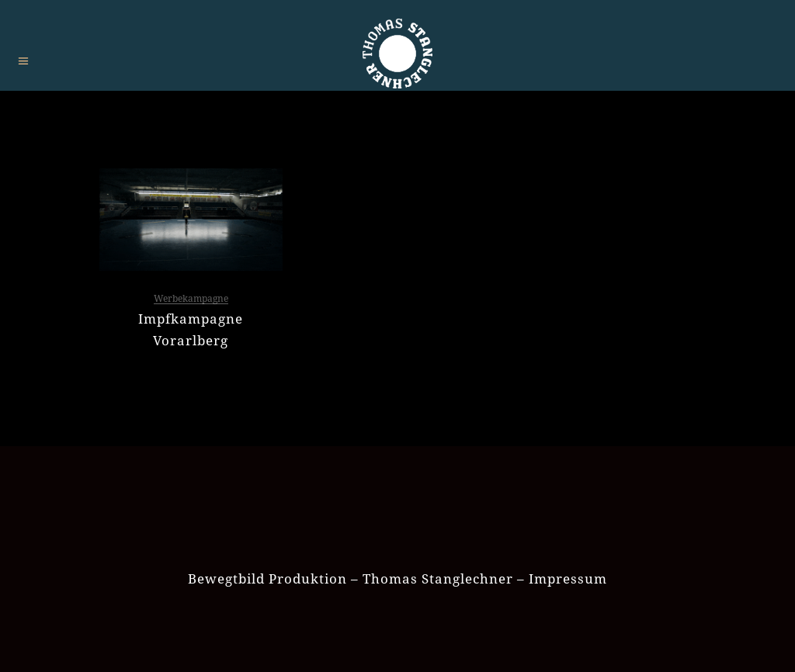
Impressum (568, 578)
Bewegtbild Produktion (267, 578)
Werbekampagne (191, 298)
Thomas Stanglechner (438, 578)
